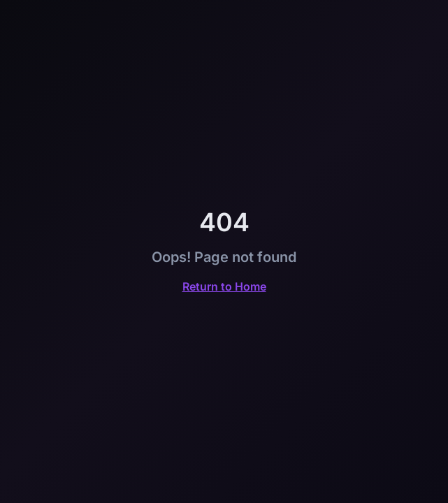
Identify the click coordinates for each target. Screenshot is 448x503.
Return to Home (224, 286)
